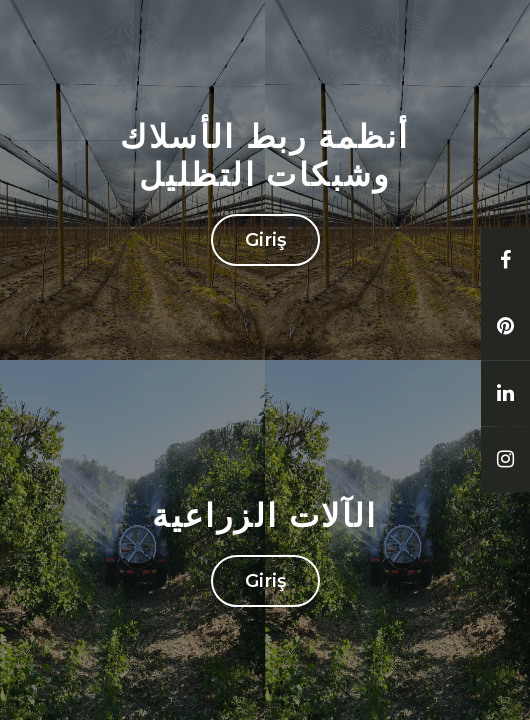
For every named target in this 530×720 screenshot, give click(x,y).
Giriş (265, 239)
